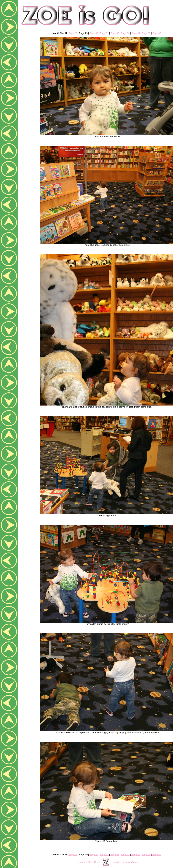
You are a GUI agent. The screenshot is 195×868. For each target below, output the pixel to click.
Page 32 (115, 33)
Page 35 (146, 33)
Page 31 (104, 33)
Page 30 (94, 33)
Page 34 (136, 33)
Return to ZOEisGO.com (88, 862)
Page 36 (157, 33)
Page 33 (125, 33)
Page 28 (73, 33)
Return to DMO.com (124, 862)
